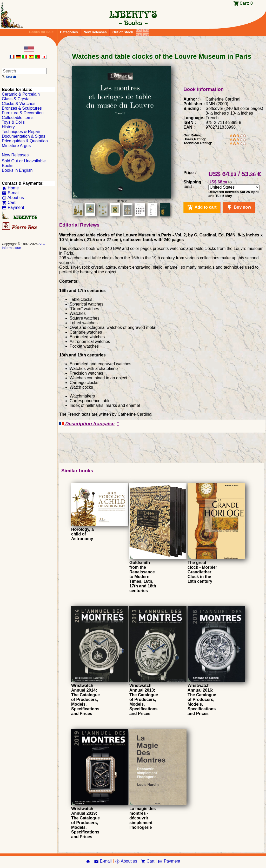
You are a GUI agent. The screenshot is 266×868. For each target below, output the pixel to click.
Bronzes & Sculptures (22, 108)
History (8, 127)
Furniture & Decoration (23, 113)
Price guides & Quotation (25, 141)
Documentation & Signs (24, 136)
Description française (90, 424)
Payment (13, 207)
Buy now (239, 208)
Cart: (246, 3)
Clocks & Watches (19, 104)
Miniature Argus (16, 146)
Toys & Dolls (13, 122)
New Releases (95, 32)
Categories (69, 32)
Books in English (17, 170)
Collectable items (18, 118)
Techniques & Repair (21, 132)
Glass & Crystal (16, 99)
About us (13, 198)
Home (10, 188)
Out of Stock (123, 32)
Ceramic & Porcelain (21, 94)
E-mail (11, 193)
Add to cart (202, 208)
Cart (9, 203)
